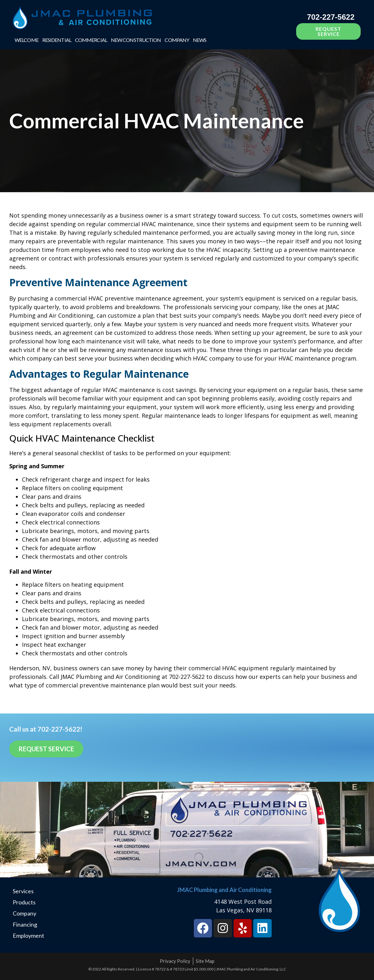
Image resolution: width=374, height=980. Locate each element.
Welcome (27, 40)
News (200, 40)
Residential (57, 40)
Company (177, 40)
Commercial (91, 40)
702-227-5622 (331, 17)
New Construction (136, 40)
